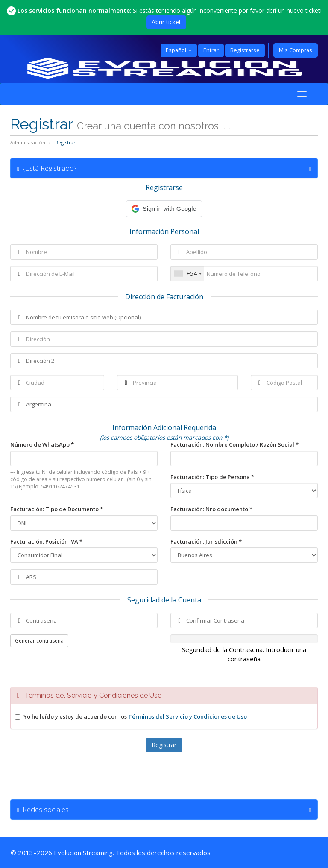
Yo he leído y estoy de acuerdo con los (135, 716)
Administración (28, 142)
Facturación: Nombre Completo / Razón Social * (234, 444)
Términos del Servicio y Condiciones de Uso (187, 716)
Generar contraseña (39, 641)
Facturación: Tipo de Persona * (212, 477)
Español (179, 50)
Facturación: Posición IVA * (46, 541)
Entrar (211, 50)
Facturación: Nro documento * (211, 509)
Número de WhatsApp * (42, 444)
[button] (164, 209)
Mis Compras (296, 50)
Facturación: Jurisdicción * (206, 541)
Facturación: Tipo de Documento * (57, 509)
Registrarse (245, 50)
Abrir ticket (166, 22)
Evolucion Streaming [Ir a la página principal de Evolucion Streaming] (83, 853)
